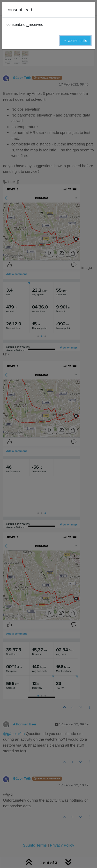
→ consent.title (75, 41)
